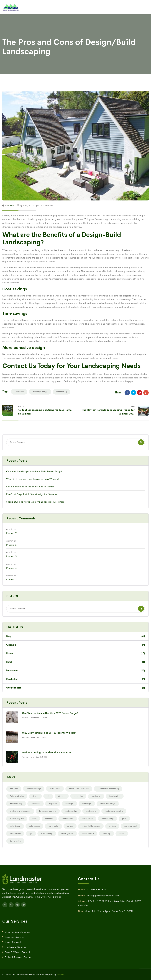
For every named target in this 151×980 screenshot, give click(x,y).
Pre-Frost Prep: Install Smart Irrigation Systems (32, 494)
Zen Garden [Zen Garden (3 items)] (15, 841)
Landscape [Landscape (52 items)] (87, 803)
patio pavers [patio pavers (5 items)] (34, 826)
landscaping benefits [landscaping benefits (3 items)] (114, 811)
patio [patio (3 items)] (124, 818)
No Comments (46, 206)
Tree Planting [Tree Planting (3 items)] (47, 833)
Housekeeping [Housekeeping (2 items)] (16, 803)
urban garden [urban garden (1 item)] (67, 833)
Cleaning (75, 645)
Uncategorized (75, 688)
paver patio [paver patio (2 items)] (53, 826)
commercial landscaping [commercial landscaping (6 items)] (108, 789)
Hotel (75, 662)
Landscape (19, 392)
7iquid (60, 975)
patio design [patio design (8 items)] (15, 826)
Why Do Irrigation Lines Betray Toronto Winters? (33, 479)
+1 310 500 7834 (96, 890)
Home (75, 653)
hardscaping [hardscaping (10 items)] (115, 796)
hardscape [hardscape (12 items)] (96, 796)
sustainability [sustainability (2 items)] (15, 833)
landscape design (40, 392)
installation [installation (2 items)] (36, 803)
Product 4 (11, 568)
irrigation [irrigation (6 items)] (53, 803)
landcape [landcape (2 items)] (69, 803)
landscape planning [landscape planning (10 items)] (48, 811)
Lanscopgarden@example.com (103, 895)
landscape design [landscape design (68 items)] (108, 803)
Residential (75, 679)
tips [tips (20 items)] (31, 833)
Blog (75, 636)
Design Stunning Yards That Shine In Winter (30, 487)
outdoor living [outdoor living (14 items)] (107, 818)
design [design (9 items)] (35, 796)
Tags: (5, 391)
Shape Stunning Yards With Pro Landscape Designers (35, 502)
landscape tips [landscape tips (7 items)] (71, 811)
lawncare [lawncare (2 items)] (49, 818)
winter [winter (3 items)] (122, 833)
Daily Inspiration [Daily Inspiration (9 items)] (17, 796)
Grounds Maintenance (17, 932)
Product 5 (11, 556)
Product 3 (11, 579)
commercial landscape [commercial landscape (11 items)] (79, 789)
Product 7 (11, 533)
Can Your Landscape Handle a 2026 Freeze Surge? (34, 471)
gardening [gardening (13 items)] (78, 796)
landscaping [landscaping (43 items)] (91, 811)
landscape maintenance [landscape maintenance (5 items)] (20, 811)
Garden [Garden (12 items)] (62, 796)
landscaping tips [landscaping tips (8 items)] (17, 818)
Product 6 (11, 545)
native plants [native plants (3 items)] (87, 818)
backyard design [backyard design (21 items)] (34, 789)
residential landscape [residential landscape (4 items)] (91, 826)
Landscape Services (15, 947)
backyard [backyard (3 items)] (14, 789)
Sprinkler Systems (14, 937)
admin (11, 206)
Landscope (75, 671)
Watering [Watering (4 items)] (106, 833)
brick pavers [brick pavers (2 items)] (55, 789)
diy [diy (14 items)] (48, 796)
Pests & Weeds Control (17, 952)
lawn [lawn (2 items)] (34, 818)
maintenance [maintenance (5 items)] (68, 818)
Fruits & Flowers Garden (18, 957)
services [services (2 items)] (112, 826)
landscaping (61, 392)
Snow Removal (13, 942)
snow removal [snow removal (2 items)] (131, 826)
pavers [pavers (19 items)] (70, 826)
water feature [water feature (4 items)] (88, 833)
